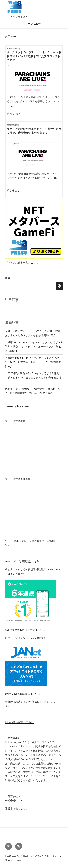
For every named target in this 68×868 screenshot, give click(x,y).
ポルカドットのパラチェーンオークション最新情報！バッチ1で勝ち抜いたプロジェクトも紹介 (34, 56)
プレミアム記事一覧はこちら (22, 262)
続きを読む (13, 114)
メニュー (34, 24)
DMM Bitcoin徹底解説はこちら (22, 694)
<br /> (15, 447)
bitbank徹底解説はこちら (19, 722)
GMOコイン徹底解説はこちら (22, 561)
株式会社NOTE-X (15, 800)
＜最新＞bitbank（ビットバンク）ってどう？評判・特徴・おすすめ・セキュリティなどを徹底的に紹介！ (33, 362)
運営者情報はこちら (17, 809)
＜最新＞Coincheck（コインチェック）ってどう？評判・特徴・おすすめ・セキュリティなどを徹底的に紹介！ (34, 347)
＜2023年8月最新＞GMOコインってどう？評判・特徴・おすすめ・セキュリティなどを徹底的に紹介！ (33, 377)
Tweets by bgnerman (17, 406)
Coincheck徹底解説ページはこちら (25, 630)
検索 (8, 278)
